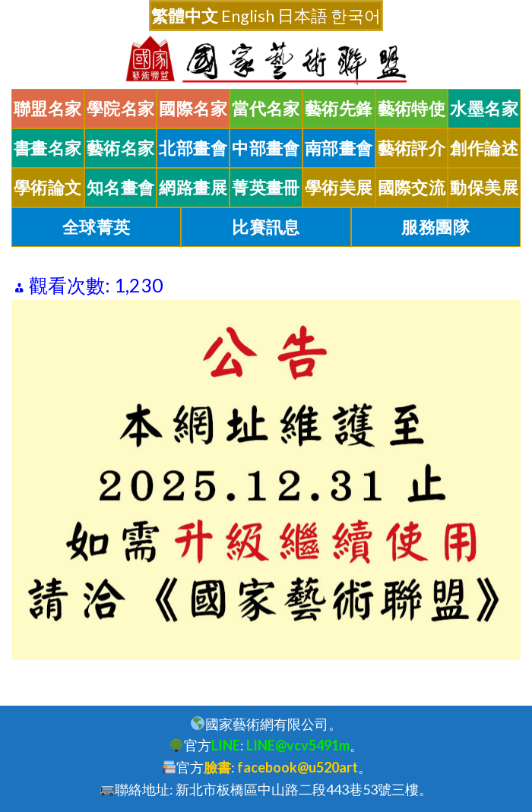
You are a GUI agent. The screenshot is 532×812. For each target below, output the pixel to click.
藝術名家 (121, 148)
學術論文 (48, 188)
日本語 (302, 16)
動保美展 (484, 188)
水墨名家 (484, 109)
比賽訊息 (266, 227)
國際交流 (412, 188)
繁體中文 (185, 16)
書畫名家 (48, 148)
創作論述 (484, 148)
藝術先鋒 (339, 109)
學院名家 (121, 109)
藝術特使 (412, 109)
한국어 (356, 16)
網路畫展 (193, 188)
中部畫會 (266, 148)
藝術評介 (412, 148)
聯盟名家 (48, 109)
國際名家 (193, 109)
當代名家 (266, 109)
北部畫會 (193, 148)
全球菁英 (97, 227)
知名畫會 (121, 188)
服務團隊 (435, 227)
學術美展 (339, 188)
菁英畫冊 (266, 188)
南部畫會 (339, 148)
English (248, 16)
